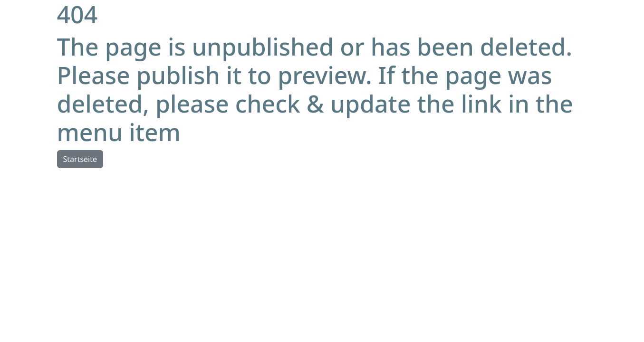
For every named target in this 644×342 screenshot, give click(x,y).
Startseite (80, 159)
